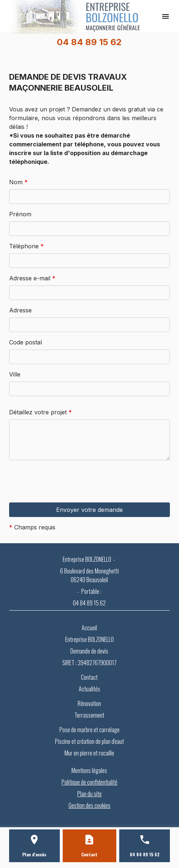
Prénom (20, 214)
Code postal (26, 342)
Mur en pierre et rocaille (89, 753)
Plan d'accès (34, 854)
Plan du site (89, 794)
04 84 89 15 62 (89, 42)
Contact (89, 677)
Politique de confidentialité (89, 782)
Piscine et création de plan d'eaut (89, 741)
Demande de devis (89, 651)
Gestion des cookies (89, 805)
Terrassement (89, 715)
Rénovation (89, 703)
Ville (15, 374)
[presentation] (65, 496)
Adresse (20, 310)
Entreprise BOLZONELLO (89, 639)
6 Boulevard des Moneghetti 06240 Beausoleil (89, 575)
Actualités (89, 689)
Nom (18, 182)
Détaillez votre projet (40, 412)
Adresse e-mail (32, 278)
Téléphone (26, 246)
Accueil (89, 628)
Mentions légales (89, 770)
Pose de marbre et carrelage (89, 730)
